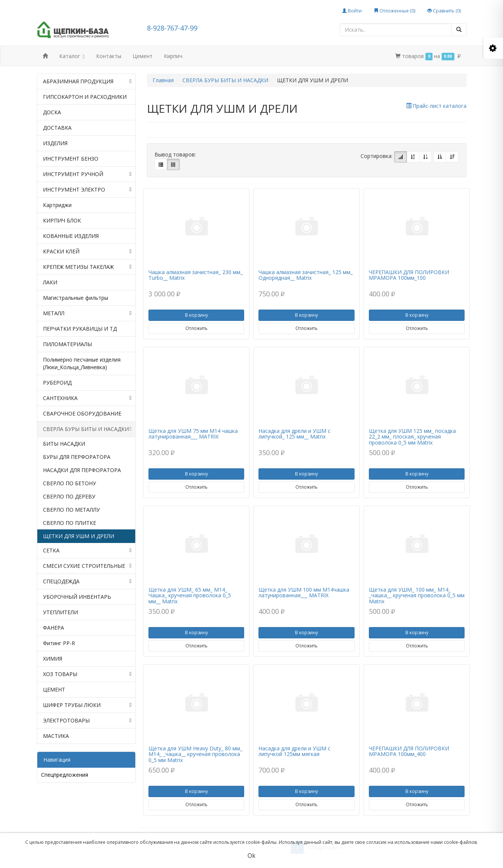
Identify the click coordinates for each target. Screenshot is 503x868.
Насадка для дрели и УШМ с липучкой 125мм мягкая (294, 751)
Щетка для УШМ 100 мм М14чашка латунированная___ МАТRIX (304, 592)
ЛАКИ (50, 282)
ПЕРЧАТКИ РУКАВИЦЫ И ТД (80, 329)
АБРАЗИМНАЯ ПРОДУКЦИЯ (87, 81)
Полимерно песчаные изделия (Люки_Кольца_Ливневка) (82, 363)
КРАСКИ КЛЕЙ (87, 252)
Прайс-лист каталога (436, 106)
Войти (352, 11)
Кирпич (173, 56)
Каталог (72, 57)
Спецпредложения (65, 775)
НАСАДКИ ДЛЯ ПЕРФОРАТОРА (82, 470)
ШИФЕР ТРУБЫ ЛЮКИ (87, 705)
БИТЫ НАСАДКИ (64, 444)
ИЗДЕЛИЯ (55, 143)
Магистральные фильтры (76, 298)
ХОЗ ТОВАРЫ (87, 674)
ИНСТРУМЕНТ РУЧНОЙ (87, 174)
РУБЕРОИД (57, 383)
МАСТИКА (56, 736)
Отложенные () (394, 11)
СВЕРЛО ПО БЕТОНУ (70, 483)
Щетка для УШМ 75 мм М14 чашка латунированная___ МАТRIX (193, 434)
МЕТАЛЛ (87, 313)
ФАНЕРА (54, 628)
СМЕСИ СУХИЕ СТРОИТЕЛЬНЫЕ (87, 566)
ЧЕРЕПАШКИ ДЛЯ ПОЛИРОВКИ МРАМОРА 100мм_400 (409, 751)
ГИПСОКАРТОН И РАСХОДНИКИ (85, 97)
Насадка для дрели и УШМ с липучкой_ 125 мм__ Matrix (294, 434)
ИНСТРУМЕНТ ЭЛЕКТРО (87, 190)
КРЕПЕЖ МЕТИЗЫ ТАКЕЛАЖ (87, 267)
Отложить (196, 328)
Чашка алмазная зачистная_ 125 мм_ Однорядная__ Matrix (306, 275)
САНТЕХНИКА (87, 398)
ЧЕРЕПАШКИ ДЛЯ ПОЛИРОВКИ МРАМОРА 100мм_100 (409, 275)
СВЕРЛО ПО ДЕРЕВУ (69, 496)
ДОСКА (52, 112)
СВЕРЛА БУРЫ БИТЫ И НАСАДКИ (87, 429)
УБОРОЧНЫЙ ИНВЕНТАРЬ (77, 597)
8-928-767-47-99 (172, 28)
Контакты (109, 56)
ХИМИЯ (53, 659)
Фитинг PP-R (59, 643)
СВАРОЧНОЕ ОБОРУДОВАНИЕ (82, 413)
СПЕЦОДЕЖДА (87, 581)
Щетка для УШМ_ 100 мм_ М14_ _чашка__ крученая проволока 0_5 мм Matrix (417, 595)
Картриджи (57, 205)
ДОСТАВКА (57, 128)
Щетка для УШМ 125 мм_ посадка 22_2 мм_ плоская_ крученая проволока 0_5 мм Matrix (412, 437)
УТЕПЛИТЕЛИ (60, 612)
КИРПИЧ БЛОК (62, 220)
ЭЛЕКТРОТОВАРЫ (87, 721)
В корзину (196, 315)
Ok (251, 856)
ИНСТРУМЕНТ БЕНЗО (71, 159)
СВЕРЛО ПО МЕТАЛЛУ (71, 510)
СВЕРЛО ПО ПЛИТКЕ (70, 523)
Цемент (143, 56)
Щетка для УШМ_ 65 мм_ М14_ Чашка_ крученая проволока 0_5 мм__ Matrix (190, 595)
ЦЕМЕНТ (54, 689)
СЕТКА (87, 551)
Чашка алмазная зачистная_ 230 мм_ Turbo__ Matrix (196, 275)
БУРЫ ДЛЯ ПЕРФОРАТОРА (77, 457)
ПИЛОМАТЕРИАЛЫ (67, 344)
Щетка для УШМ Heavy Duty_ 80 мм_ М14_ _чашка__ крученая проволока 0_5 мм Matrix (195, 754)
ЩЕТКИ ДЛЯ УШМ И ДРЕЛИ (79, 536)
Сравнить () (444, 11)
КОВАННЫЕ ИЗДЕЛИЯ (71, 236)
